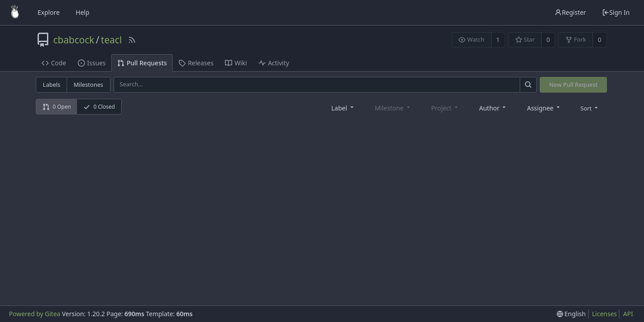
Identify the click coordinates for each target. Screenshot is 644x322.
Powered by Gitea (35, 314)
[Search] (528, 85)
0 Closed (99, 107)
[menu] (590, 108)
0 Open (57, 107)
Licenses (605, 314)
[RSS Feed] (132, 40)
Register (570, 12)
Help (83, 12)
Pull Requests (142, 63)
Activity (274, 63)
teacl (112, 40)
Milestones (89, 85)
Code (54, 63)
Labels (52, 85)
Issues (92, 63)
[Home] (15, 13)
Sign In (616, 12)
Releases (196, 63)
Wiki (236, 63)
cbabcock (74, 40)
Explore (49, 12)
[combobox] (343, 108)
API (628, 314)
